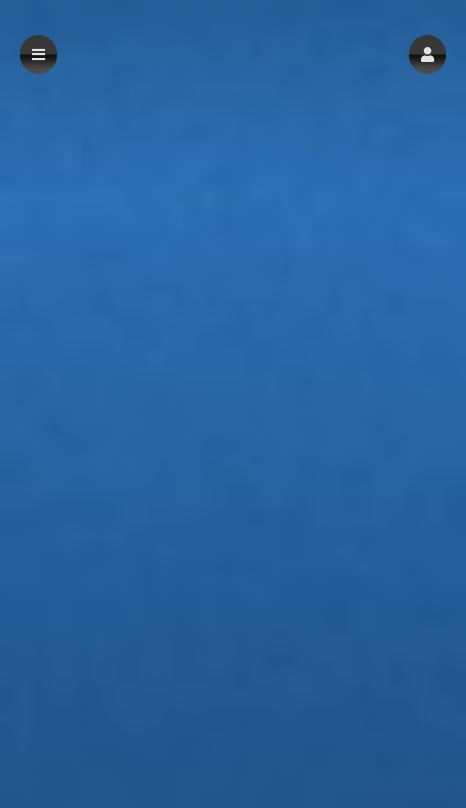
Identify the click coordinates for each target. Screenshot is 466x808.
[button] (427, 54)
